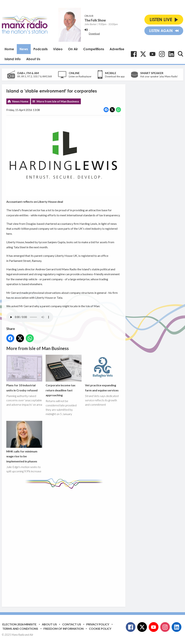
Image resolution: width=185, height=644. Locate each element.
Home (9, 49)
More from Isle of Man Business (58, 101)
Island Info (13, 59)
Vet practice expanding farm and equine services (103, 373)
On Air (73, 49)
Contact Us (72, 624)
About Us (33, 59)
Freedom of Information (64, 629)
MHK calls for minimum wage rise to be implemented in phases (24, 442)
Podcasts (41, 49)
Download (94, 34)
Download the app (115, 76)
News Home (20, 101)
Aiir (31, 635)
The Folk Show (95, 20)
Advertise (117, 49)
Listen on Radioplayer (80, 76)
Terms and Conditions (20, 629)
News (24, 49)
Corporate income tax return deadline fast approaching (64, 376)
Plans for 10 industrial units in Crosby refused (24, 373)
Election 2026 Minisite (19, 624)
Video (58, 49)
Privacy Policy (98, 624)
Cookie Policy (100, 629)
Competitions (94, 49)
